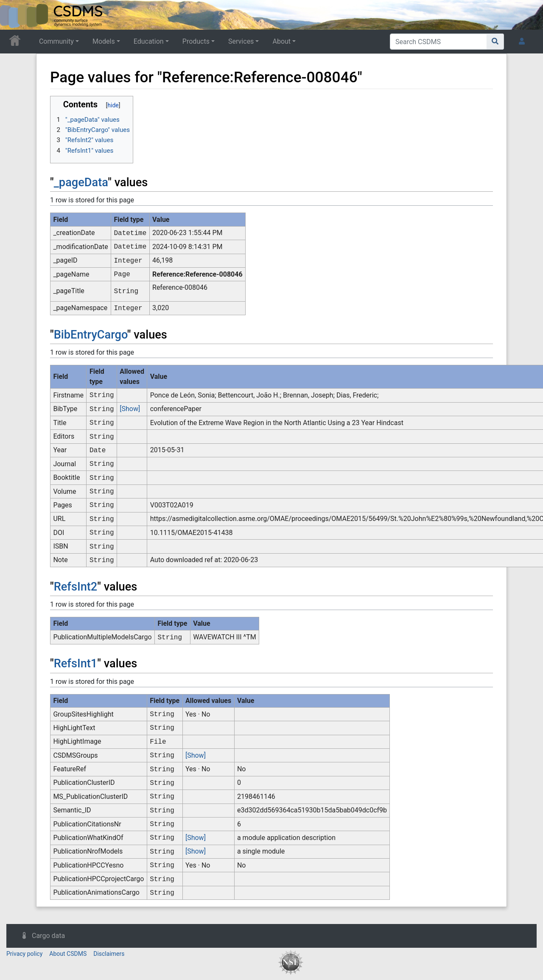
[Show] (130, 409)
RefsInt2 (76, 587)
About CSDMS (68, 954)
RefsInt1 (76, 664)
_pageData (81, 182)
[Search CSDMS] (438, 42)
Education (149, 41)
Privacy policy (24, 954)
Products (196, 41)
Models (104, 41)
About (281, 41)
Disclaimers (109, 954)
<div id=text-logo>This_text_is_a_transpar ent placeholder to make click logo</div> (14, 15)
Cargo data (48, 936)
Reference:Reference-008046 (197, 274)
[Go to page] (495, 42)
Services (241, 41)
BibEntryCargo (91, 335)
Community (56, 41)
